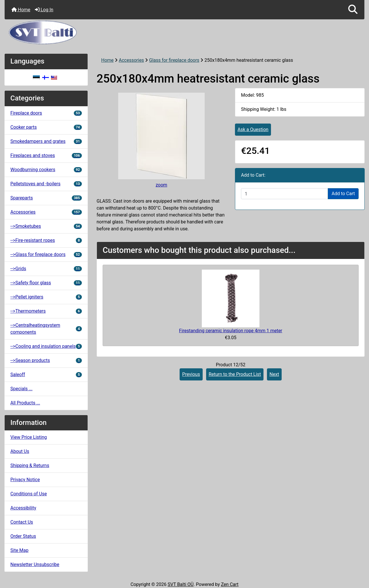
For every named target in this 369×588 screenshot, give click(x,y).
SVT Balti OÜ (180, 584)
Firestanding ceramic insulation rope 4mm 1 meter (231, 331)
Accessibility (23, 508)
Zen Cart (230, 584)
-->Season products (46, 360)
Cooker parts (46, 127)
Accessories (131, 60)
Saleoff (46, 375)
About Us (20, 451)
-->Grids (46, 269)
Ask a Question (253, 129)
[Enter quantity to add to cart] (285, 194)
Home (21, 10)
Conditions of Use (29, 494)
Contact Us (22, 522)
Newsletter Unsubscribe (35, 564)
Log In (44, 10)
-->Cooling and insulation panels (46, 346)
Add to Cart (343, 194)
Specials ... (21, 389)
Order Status (23, 536)
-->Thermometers (46, 311)
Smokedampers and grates (46, 141)
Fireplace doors (46, 113)
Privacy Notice (25, 480)
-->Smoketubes (46, 226)
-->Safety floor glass (46, 283)
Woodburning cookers (46, 170)
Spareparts (46, 198)
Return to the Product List (235, 374)
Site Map (19, 550)
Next (274, 374)
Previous (191, 374)
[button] (353, 10)
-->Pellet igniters (46, 297)
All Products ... (25, 403)
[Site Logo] (184, 32)
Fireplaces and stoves (46, 155)
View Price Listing (29, 437)
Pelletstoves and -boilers (46, 184)
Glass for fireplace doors (174, 60)
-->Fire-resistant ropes (46, 240)
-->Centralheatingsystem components (46, 329)
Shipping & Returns (30, 465)
